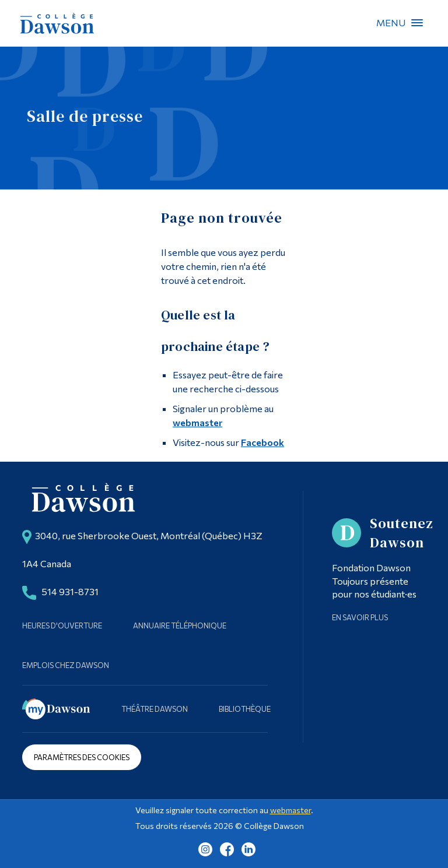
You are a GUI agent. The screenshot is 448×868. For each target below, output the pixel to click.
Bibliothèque (245, 709)
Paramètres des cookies (82, 757)
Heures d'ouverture (62, 625)
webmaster (197, 422)
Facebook (262, 442)
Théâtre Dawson (155, 709)
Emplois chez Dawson (66, 665)
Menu (417, 23)
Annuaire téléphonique (180, 625)
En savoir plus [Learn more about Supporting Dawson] (360, 617)
